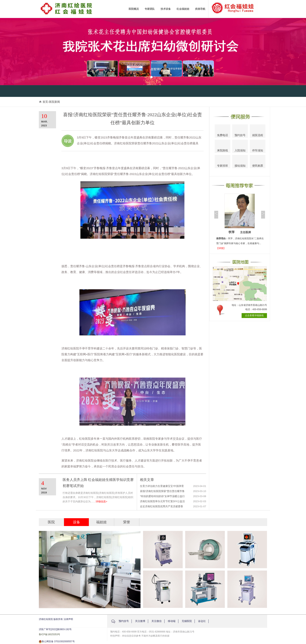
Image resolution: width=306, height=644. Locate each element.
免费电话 (222, 132)
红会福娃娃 (183, 9)
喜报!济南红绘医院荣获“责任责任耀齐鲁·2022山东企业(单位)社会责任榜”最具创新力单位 (162, 491)
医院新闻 (54, 102)
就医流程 (258, 131)
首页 (45, 102)
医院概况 (134, 9)
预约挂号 (240, 132)
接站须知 (240, 162)
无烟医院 (187, 621)
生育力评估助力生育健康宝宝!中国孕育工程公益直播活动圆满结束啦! (162, 486)
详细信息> (101, 502)
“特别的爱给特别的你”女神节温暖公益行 (162, 496)
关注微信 (157, 621)
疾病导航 (200, 9)
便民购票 (258, 162)
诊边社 (202, 621)
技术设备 (166, 9)
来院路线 (222, 147)
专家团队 (150, 9)
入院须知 (240, 147)
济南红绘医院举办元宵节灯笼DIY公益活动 (162, 502)
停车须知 (258, 147)
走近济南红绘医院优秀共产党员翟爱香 (161, 506)
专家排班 (222, 162)
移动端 (172, 621)
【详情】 (221, 248)
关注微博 (140, 621)
